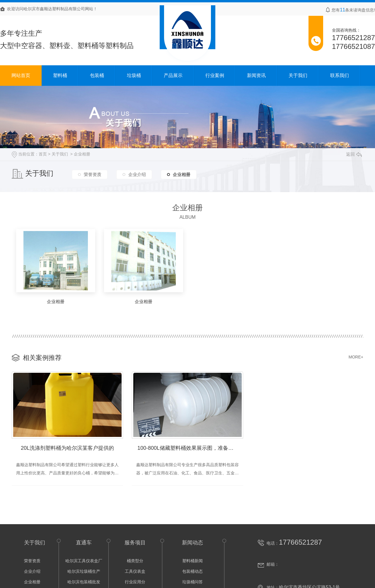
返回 (354, 154)
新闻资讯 (256, 75)
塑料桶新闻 (192, 561)
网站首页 (21, 75)
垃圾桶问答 (192, 582)
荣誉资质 (93, 174)
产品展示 (173, 75)
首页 (43, 154)
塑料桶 (60, 75)
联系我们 (340, 75)
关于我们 (298, 75)
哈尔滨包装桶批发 (84, 582)
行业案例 (215, 75)
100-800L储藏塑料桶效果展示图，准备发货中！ (190, 448)
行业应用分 (135, 582)
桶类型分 (135, 561)
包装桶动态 (192, 572)
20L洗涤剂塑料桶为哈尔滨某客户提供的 (67, 448)
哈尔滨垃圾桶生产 (84, 572)
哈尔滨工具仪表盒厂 (84, 561)
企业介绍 (137, 174)
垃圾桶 (134, 75)
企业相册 (82, 154)
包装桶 (97, 75)
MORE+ (356, 357)
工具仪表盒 (135, 572)
